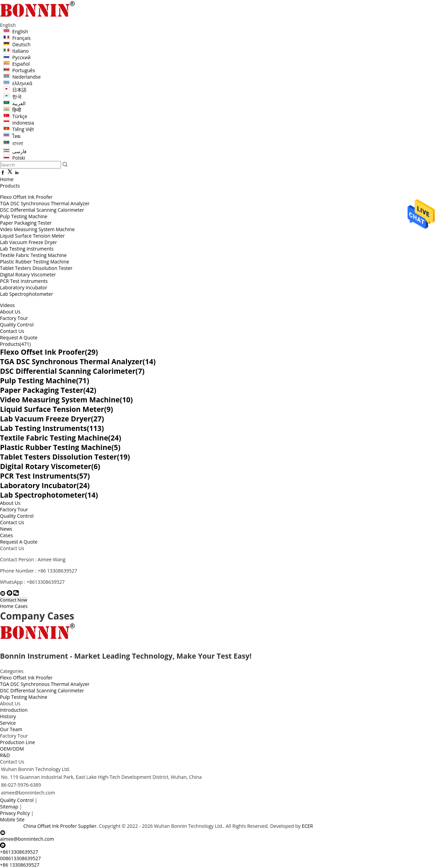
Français (21, 38)
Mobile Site (12, 819)
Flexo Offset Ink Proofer (26, 197)
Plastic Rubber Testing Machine (35, 262)
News (6, 529)
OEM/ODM (12, 749)
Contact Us (12, 331)
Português (24, 70)
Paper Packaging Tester (26, 223)
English (20, 31)
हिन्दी (17, 110)
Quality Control (17, 325)
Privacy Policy (15, 813)
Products (10, 186)
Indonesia (23, 123)
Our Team (11, 729)
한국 (17, 97)
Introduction (14, 710)
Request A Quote (19, 337)
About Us (10, 312)
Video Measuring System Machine (37, 229)
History (8, 716)
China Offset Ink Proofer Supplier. (61, 826)
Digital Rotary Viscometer (28, 275)
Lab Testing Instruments (27, 249)
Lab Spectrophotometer (27, 294)
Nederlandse (27, 77)
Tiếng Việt (23, 129)
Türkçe (20, 116)
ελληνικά (22, 83)
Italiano (21, 51)
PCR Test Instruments (24, 281)
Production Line (18, 742)
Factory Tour (14, 318)
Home (7, 179)
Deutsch (21, 44)
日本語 (19, 90)
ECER (307, 826)
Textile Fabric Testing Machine (33, 255)
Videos (7, 305)
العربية (19, 103)
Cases (6, 535)
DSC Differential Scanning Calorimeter (42, 210)
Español (21, 64)
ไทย (16, 136)
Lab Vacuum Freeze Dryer (28, 242)
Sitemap (9, 807)
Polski (19, 158)
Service (8, 723)
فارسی (19, 151)
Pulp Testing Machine (24, 216)
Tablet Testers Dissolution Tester (36, 268)
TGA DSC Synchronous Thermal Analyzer (45, 203)
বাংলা (18, 143)
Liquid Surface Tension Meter (32, 236)
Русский (21, 57)
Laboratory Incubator (24, 287)
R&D (5, 755)
